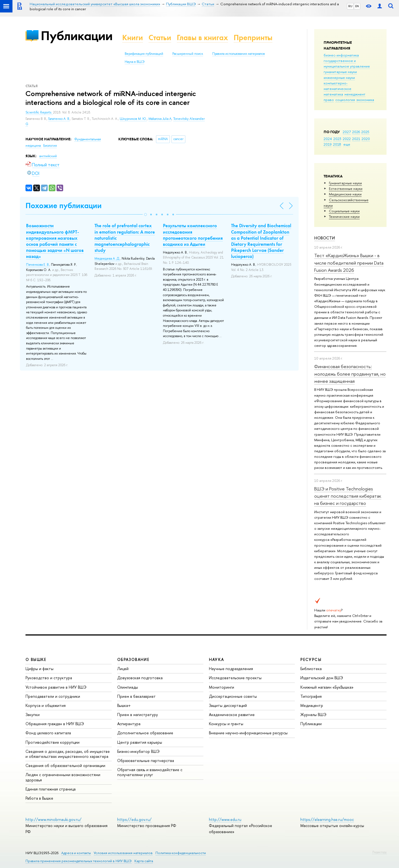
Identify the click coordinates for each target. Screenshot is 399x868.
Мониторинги (222, 687)
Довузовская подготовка (140, 678)
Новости (325, 238)
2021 (356, 139)
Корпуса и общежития (46, 705)
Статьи (160, 38)
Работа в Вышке (39, 798)
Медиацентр (312, 705)
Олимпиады (128, 687)
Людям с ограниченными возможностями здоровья (63, 777)
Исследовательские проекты (235, 678)
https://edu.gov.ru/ (134, 819)
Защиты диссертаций (228, 705)
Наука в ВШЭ (135, 62)
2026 (356, 132)
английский (48, 156)
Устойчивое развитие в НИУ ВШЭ (56, 687)
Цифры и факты (39, 669)
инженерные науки (339, 77)
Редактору (379, 852)
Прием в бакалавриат (136, 696)
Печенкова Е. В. (38, 265)
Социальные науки (344, 211)
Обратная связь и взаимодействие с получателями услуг (150, 772)
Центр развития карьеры (140, 742)
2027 (347, 132)
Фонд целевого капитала (48, 733)
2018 (337, 144)
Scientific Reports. (39, 112)
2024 (328, 139)
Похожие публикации (64, 206)
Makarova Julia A (160, 119)
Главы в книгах (202, 38)
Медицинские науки (345, 194)
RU (350, 6)
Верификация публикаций (144, 54)
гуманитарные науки (340, 72)
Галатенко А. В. (59, 119)
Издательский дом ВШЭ (322, 678)
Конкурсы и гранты (226, 724)
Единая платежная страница (51, 789)
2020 (366, 139)
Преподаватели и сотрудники (53, 696)
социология (345, 100)
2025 (365, 132)
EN (357, 6)
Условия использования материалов (123, 853)
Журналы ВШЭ (313, 715)
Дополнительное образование (145, 733)
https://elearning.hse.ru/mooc (327, 819)
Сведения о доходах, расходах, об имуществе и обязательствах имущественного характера (68, 754)
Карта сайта (144, 861)
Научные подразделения (231, 669)
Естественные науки (346, 188)
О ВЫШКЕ (36, 659)
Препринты (253, 38)
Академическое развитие (232, 715)
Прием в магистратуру (138, 715)
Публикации (77, 36)
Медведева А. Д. (107, 259)
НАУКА (217, 659)
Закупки (33, 715)
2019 (328, 144)
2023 (337, 139)
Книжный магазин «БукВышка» (327, 687)
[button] (145, 215)
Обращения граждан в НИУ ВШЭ (55, 724)
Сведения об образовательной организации (65, 765)
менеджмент (355, 94)
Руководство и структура (49, 678)
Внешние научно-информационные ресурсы (248, 733)
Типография (311, 696)
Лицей (123, 669)
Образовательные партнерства (146, 760)
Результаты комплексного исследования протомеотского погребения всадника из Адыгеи (193, 235)
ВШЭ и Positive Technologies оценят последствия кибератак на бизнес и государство (348, 496)
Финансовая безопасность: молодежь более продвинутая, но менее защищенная (350, 374)
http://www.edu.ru (225, 819)
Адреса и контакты (76, 853)
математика (333, 94)
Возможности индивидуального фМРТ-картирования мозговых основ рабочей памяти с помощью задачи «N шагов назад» (55, 241)
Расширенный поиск (188, 54)
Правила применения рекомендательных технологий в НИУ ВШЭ (79, 861)
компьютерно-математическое (337, 86)
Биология (50, 146)
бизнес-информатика (341, 55)
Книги (133, 38)
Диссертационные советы (233, 696)
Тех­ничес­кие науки (344, 216)
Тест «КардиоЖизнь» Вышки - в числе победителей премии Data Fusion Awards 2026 (349, 263)
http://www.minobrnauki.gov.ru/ (53, 819)
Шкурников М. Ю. (133, 119)
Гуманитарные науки (345, 183)
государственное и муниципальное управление (347, 63)
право (329, 100)
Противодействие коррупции (53, 742)
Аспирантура (129, 724)
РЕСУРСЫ (311, 659)
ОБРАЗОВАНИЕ (133, 659)
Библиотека (311, 669)
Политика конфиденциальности (181, 853)
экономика (365, 100)
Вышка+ (124, 705)
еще (347, 144)
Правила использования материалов (239, 54)
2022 (347, 139)
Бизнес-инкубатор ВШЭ (138, 751)
